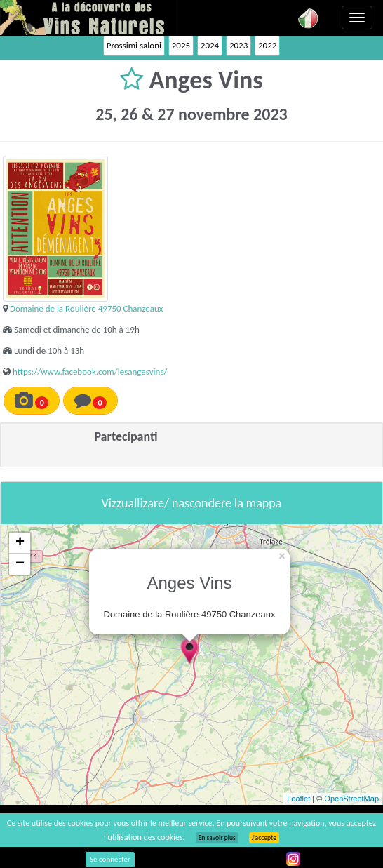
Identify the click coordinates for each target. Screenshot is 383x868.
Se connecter (110, 859)
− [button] (20, 564)
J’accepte (264, 838)
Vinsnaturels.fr (88, 18)
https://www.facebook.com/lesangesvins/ (90, 372)
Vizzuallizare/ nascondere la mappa (192, 503)
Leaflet (298, 799)
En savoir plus (217, 838)
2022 (267, 45)
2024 (210, 45)
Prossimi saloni (134, 45)
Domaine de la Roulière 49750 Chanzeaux (86, 308)
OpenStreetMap (351, 799)
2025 (181, 45)
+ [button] (20, 543)
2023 (238, 45)
